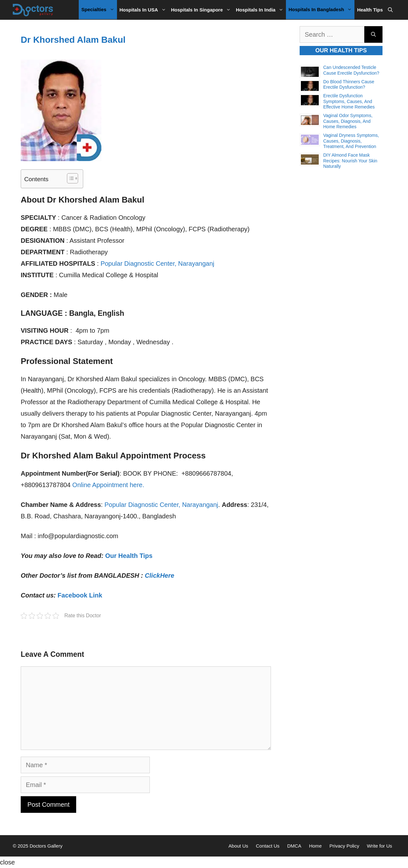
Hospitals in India (261, 10)
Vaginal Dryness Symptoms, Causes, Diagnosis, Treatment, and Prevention (351, 141)
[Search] (373, 34)
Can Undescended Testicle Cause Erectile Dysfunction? (351, 70)
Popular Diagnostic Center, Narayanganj (157, 263)
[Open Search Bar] (390, 10)
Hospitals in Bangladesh (321, 10)
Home (315, 846)
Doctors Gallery (46, 846)
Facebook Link (80, 595)
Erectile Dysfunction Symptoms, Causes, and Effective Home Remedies (349, 101)
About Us (238, 846)
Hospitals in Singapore (202, 10)
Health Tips (370, 10)
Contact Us (268, 846)
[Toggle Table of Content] (69, 178)
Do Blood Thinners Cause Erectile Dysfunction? (349, 85)
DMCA (294, 846)
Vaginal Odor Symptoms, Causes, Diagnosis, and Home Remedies (348, 121)
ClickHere (159, 575)
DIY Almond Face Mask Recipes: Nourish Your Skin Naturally (350, 161)
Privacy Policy (344, 846)
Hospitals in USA (144, 10)
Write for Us (379, 846)
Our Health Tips (129, 556)
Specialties (99, 10)
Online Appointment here (107, 485)
